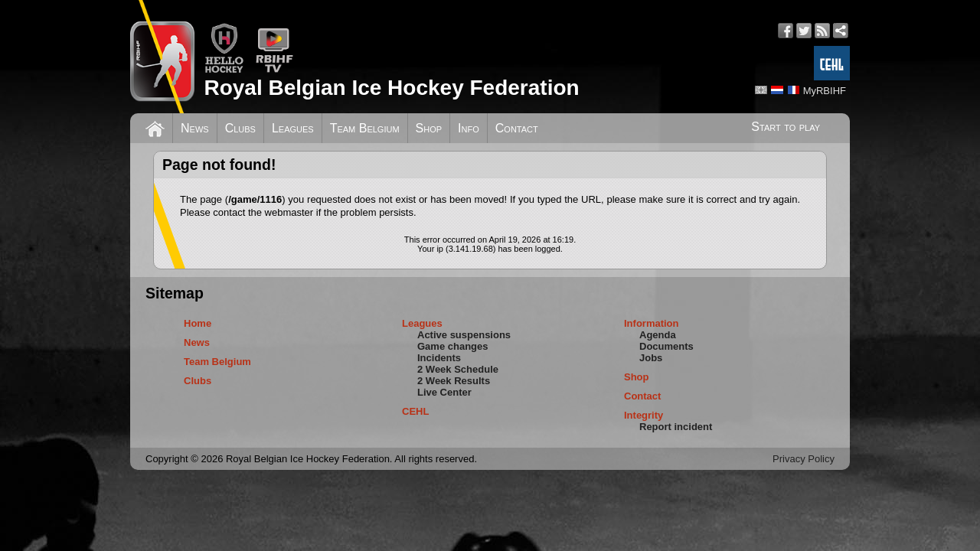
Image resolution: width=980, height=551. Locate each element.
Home (198, 323)
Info (469, 128)
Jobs (651, 358)
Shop (429, 128)
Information (652, 323)
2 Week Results (454, 381)
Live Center (444, 392)
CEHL (415, 411)
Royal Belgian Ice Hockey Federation (391, 88)
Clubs (240, 128)
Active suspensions (464, 335)
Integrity (644, 415)
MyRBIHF (825, 91)
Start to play (786, 127)
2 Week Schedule (458, 369)
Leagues (293, 128)
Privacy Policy (804, 459)
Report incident (676, 427)
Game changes (453, 346)
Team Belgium (365, 128)
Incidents (439, 358)
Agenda (658, 335)
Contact (517, 128)
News (195, 128)
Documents (666, 346)
